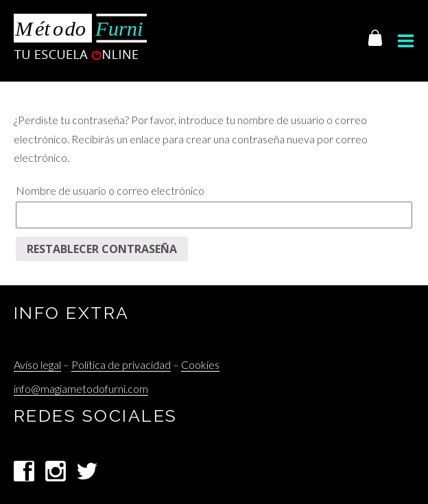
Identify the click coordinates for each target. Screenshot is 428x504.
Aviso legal (37, 364)
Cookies (200, 364)
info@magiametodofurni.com (81, 388)
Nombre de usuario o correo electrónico (110, 190)
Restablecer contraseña (102, 249)
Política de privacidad (121, 364)
